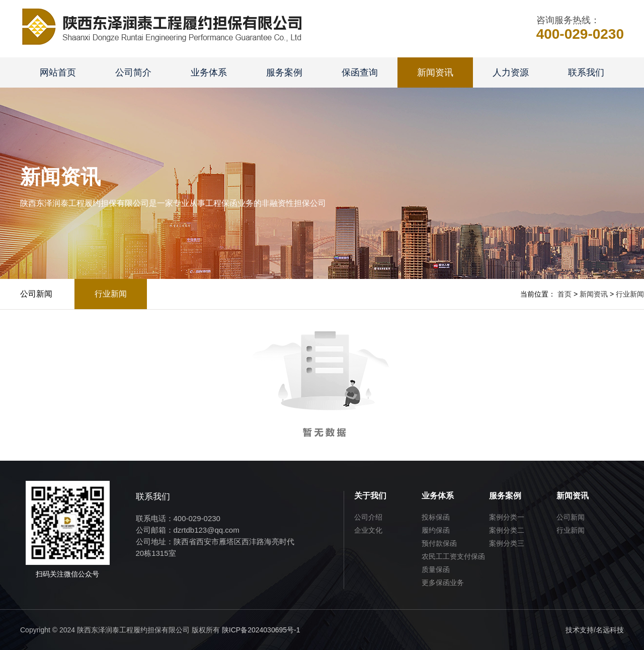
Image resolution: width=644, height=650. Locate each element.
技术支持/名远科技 (595, 630)
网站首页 (58, 73)
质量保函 (436, 569)
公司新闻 (36, 294)
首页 (565, 294)
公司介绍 (368, 517)
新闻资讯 (435, 73)
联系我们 (586, 73)
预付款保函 (439, 543)
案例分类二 (507, 530)
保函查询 (360, 73)
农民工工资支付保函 (453, 556)
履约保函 (436, 530)
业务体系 (209, 73)
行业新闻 (111, 294)
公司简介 (133, 73)
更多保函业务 (443, 583)
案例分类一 (507, 517)
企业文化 (368, 530)
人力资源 (511, 73)
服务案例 (284, 73)
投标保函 (436, 517)
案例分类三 (507, 543)
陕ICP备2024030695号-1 (261, 630)
